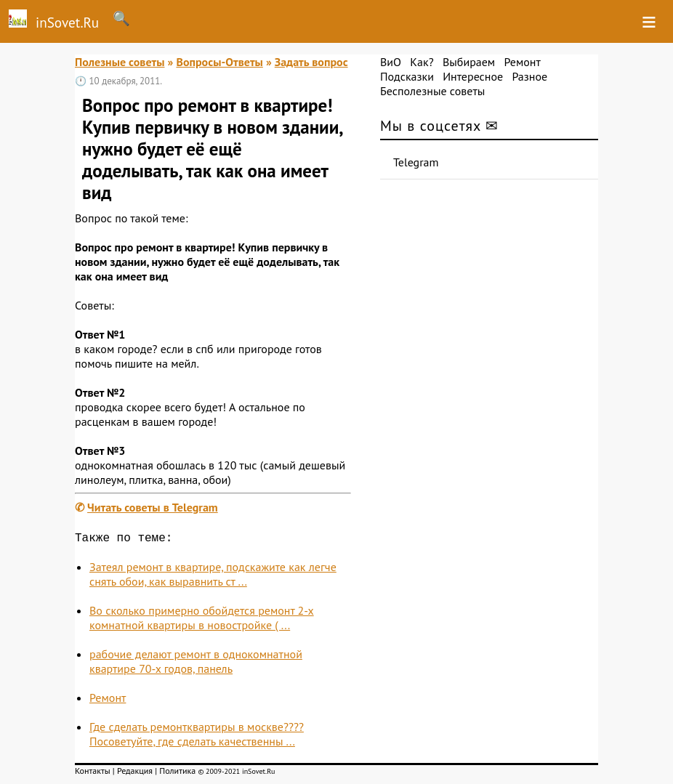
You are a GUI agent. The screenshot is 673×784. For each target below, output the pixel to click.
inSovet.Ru (49, 20)
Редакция (135, 773)
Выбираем (469, 62)
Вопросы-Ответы (219, 62)
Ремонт (108, 700)
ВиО (391, 62)
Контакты (93, 773)
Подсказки (407, 76)
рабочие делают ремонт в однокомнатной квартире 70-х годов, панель (196, 664)
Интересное (473, 76)
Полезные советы (120, 62)
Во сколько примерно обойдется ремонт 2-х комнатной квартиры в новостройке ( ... (202, 621)
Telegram (416, 162)
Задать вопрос (311, 62)
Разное (529, 76)
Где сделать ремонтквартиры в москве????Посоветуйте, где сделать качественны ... (197, 737)
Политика (177, 773)
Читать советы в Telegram (153, 507)
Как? (422, 62)
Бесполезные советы (432, 91)
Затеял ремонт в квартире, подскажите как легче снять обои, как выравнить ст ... (213, 577)
